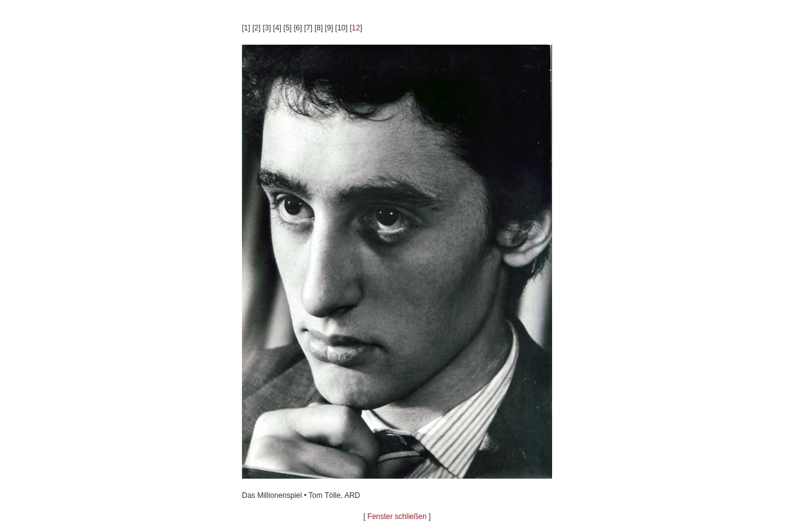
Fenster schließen (397, 516)
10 (341, 28)
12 (356, 28)
